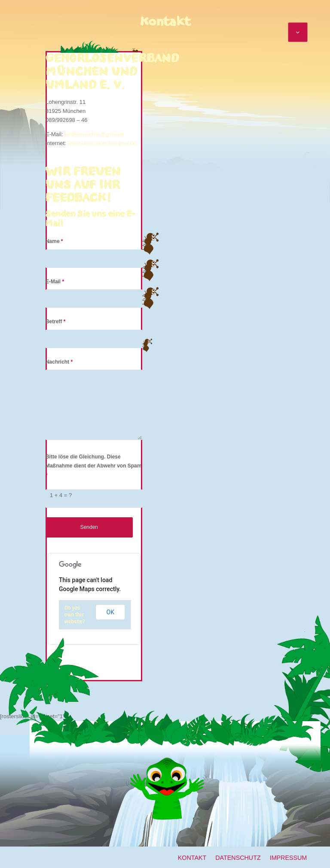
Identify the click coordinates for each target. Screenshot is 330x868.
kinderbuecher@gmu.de (94, 134)
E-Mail (55, 282)
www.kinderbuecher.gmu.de (102, 143)
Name (54, 241)
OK (110, 612)
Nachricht (59, 362)
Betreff (56, 322)
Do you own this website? (75, 615)
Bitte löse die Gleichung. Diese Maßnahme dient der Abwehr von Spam (93, 466)
